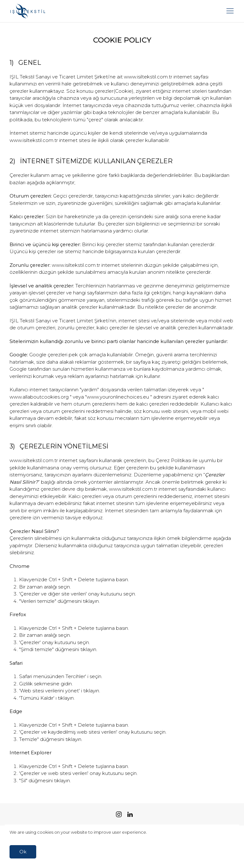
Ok (23, 852)
